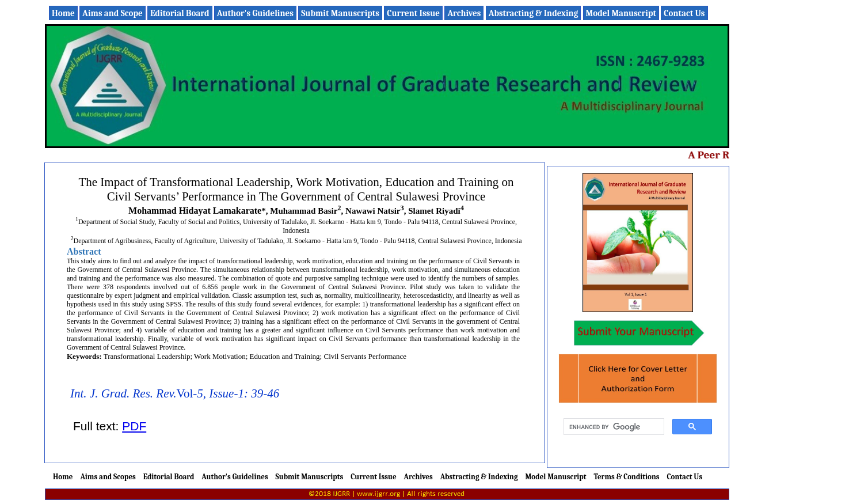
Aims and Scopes (108, 477)
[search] (613, 427)
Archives (464, 13)
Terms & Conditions (626, 477)
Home (63, 13)
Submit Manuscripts (340, 13)
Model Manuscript (621, 13)
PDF (134, 426)
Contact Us (684, 13)
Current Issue (413, 13)
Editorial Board (180, 13)
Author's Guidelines (255, 13)
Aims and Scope (113, 13)
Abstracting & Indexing (534, 13)
